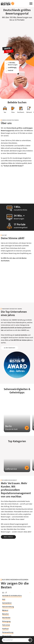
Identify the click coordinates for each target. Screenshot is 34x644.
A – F (17, 603)
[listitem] (12, 606)
